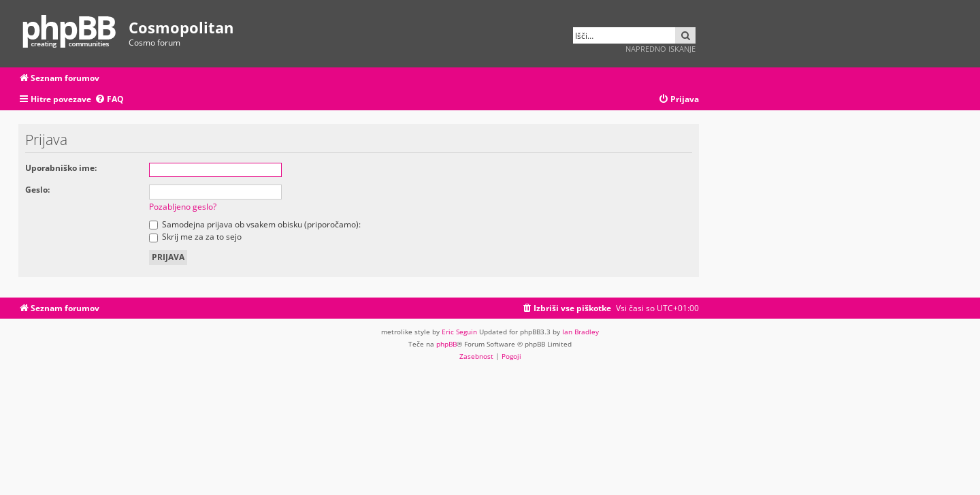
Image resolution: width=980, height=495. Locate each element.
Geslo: (37, 190)
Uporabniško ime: (61, 168)
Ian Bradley (581, 332)
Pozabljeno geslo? (183, 207)
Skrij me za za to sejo (195, 237)
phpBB (446, 344)
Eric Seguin (459, 332)
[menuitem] (109, 100)
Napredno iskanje (660, 49)
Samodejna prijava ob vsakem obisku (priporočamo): (255, 224)
